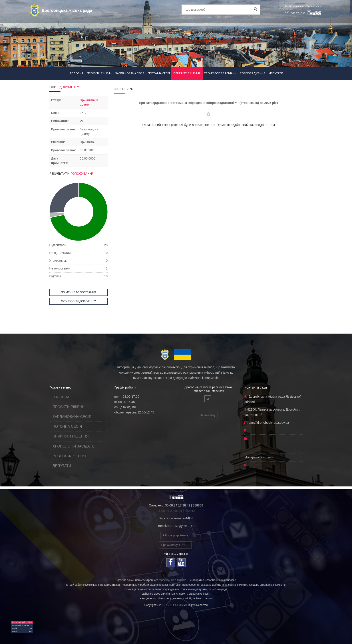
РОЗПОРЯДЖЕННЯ (253, 73)
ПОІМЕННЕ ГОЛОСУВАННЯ (78, 292)
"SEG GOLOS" (175, 605)
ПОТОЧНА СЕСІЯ (159, 73)
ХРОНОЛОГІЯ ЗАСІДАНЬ (220, 73)
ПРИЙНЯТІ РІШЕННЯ (187, 73)
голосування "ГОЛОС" (172, 580)
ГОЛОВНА (77, 73)
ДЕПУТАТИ (276, 73)
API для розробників (175, 535)
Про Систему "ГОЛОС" (175, 545)
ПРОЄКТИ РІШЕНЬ (99, 73)
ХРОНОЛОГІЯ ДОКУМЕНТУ (78, 301)
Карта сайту (208, 415)
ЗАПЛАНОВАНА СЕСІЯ (130, 73)
